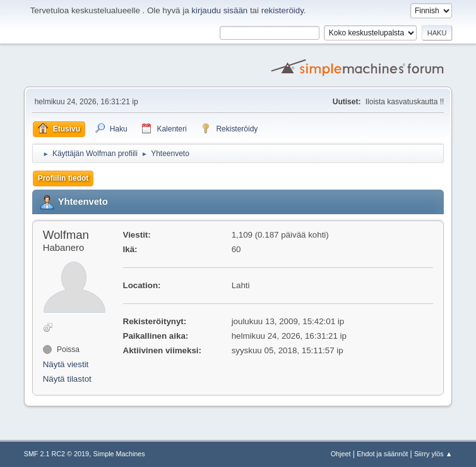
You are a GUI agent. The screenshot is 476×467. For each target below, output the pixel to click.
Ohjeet (341, 454)
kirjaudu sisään (219, 10)
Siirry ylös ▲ (433, 454)
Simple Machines (119, 454)
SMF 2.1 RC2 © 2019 (57, 454)
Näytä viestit (66, 364)
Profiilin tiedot (63, 178)
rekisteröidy (283, 10)
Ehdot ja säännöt (382, 454)
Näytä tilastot (67, 379)
